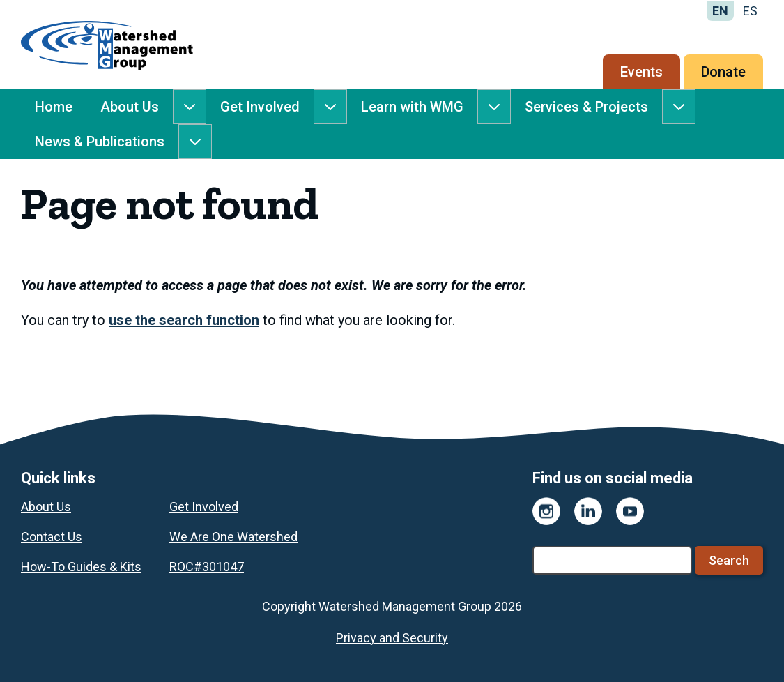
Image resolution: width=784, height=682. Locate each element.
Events (641, 72)
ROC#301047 (207, 567)
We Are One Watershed (233, 537)
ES (750, 11)
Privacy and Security (392, 638)
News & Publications (100, 142)
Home (54, 107)
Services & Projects (586, 107)
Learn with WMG (412, 107)
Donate (723, 72)
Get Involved (260, 107)
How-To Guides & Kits (81, 567)
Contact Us (52, 537)
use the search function (184, 320)
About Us (130, 107)
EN (720, 11)
